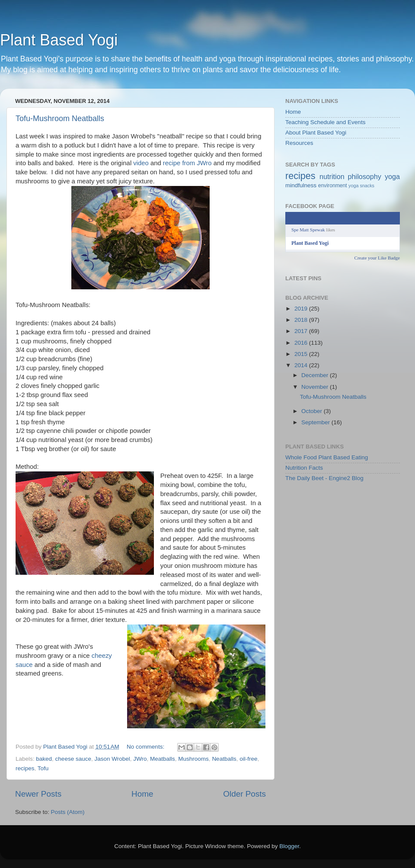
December (316, 375)
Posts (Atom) (68, 812)
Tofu (43, 768)
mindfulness (301, 185)
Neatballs (224, 759)
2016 (302, 343)
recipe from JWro (187, 163)
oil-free (248, 759)
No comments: (146, 747)
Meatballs (163, 759)
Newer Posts (38, 794)
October (313, 411)
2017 (302, 331)
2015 (302, 354)
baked (44, 759)
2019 (302, 309)
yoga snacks (361, 186)
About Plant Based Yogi (316, 133)
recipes (25, 768)
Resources (299, 143)
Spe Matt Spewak (308, 230)
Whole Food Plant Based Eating (327, 457)
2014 (302, 365)
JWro (140, 759)
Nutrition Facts (304, 468)
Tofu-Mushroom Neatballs (60, 119)
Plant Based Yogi (59, 40)
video (142, 163)
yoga (392, 176)
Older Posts (244, 794)
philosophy (365, 176)
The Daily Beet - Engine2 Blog (324, 478)
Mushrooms (193, 759)
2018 (302, 320)
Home (142, 794)
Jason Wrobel (112, 759)
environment (333, 186)
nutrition (332, 176)
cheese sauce (73, 759)
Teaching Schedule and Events (325, 122)
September (316, 422)
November (316, 387)
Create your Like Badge (377, 258)
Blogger (289, 846)
